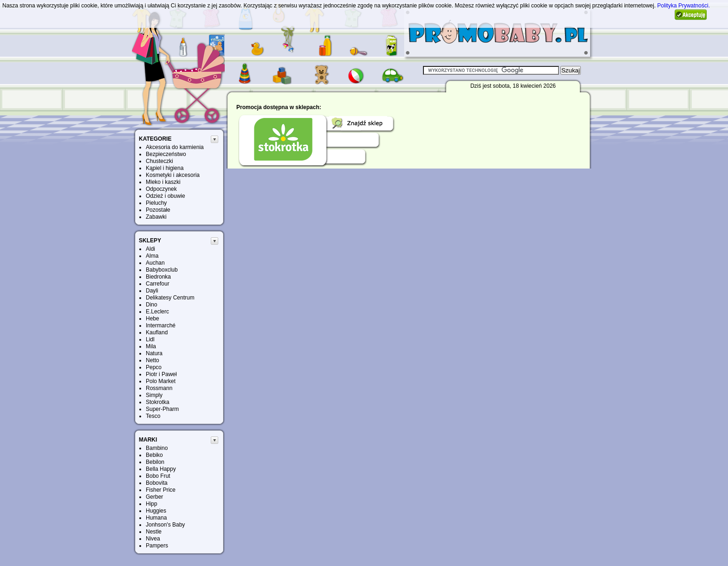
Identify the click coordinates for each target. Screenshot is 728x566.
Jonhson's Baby (165, 525)
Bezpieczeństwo (166, 154)
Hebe (153, 319)
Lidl (150, 339)
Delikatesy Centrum (170, 298)
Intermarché (161, 325)
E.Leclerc (157, 312)
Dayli (152, 291)
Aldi (150, 249)
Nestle (154, 532)
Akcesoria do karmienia (175, 147)
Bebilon (155, 462)
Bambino (157, 448)
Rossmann (159, 388)
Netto (153, 360)
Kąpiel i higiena (165, 168)
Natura (154, 353)
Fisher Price (161, 490)
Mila (151, 346)
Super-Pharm (162, 409)
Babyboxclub (162, 270)
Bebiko (154, 455)
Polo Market (161, 381)
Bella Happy (161, 469)
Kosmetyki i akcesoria (173, 175)
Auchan (155, 263)
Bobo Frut (158, 476)
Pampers (157, 546)
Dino (152, 305)
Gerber (154, 497)
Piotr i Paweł (161, 374)
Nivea (153, 539)
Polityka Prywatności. (684, 6)
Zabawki (156, 217)
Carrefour (158, 284)
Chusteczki (159, 161)
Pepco (154, 367)
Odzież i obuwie (166, 196)
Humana (156, 518)
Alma (152, 256)
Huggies (156, 511)
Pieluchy (156, 203)
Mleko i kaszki (163, 182)
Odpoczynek (161, 189)
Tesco (153, 416)
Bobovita (157, 483)
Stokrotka (158, 402)
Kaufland (157, 332)
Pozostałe (158, 210)
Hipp (152, 504)
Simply (154, 395)
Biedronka (158, 277)
